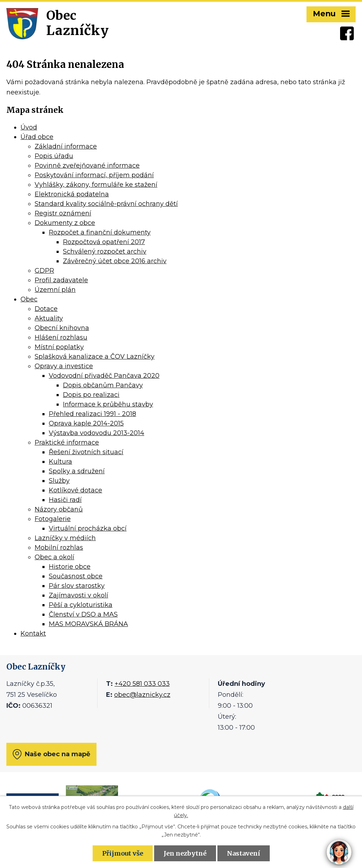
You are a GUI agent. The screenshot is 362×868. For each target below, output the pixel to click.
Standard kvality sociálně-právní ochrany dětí (106, 204)
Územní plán (55, 290)
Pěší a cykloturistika (81, 605)
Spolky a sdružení (77, 471)
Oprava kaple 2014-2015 (86, 423)
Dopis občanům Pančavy (103, 385)
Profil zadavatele (61, 280)
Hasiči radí (65, 500)
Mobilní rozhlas (59, 548)
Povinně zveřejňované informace (87, 166)
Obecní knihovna (62, 328)
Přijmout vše (123, 853)
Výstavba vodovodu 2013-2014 (97, 433)
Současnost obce (76, 576)
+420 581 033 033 (142, 684)
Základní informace (66, 146)
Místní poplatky (59, 347)
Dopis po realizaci (91, 395)
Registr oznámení (63, 213)
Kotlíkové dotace (75, 490)
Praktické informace (67, 442)
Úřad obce (37, 137)
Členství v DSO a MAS (83, 614)
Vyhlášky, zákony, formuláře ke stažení (96, 185)
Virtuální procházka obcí (88, 528)
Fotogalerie (53, 519)
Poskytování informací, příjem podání (94, 175)
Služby (59, 481)
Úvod (29, 127)
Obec (29, 299)
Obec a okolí (54, 557)
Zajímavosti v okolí (78, 595)
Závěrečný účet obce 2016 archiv (115, 261)
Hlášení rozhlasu (61, 337)
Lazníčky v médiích (65, 538)
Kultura (60, 462)
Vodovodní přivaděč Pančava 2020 (104, 376)
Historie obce (70, 567)
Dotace (46, 309)
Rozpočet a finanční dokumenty (100, 232)
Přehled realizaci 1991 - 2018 (92, 414)
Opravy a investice (64, 366)
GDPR (44, 271)
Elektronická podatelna (72, 194)
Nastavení (244, 853)
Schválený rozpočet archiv (105, 251)
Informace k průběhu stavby (108, 404)
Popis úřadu (54, 156)
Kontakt (33, 633)
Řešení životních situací (86, 452)
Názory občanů (59, 509)
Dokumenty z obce (65, 223)
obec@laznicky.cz (142, 695)
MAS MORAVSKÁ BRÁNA (88, 624)
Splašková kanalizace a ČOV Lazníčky (95, 357)
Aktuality (49, 318)
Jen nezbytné (185, 853)
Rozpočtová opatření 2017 (104, 242)
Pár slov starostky (77, 586)
